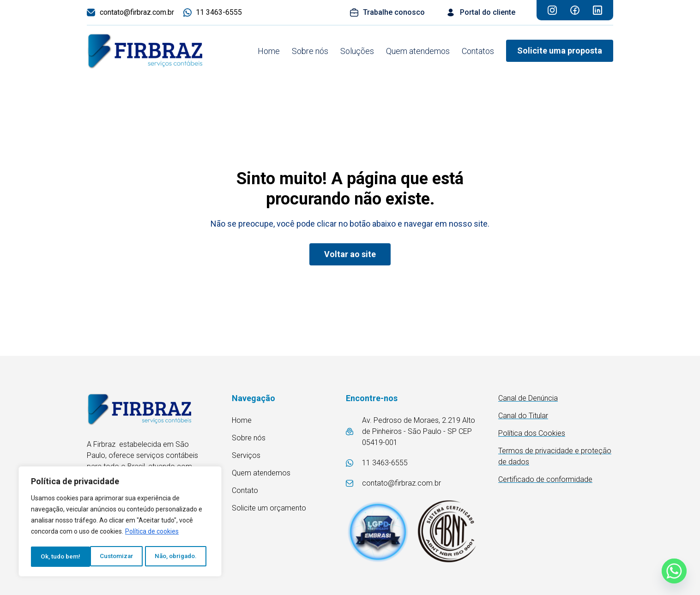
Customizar (57, 557)
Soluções (357, 51)
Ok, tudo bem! (181, 557)
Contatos (478, 51)
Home (269, 51)
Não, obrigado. (118, 557)
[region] (120, 523)
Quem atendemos (418, 51)
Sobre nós (310, 51)
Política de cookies (152, 534)
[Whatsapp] (674, 571)
